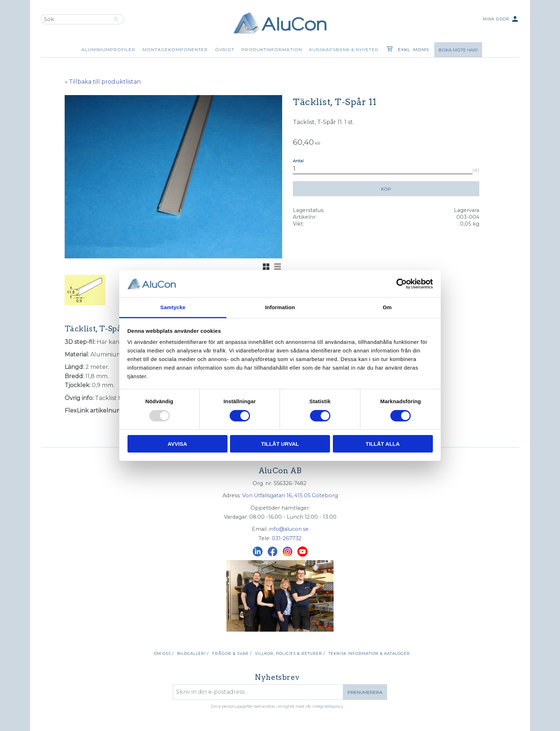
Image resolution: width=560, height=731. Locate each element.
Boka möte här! (458, 50)
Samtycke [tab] (173, 307)
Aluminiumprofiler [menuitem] (108, 50)
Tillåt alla (383, 444)
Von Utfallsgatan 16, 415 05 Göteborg (290, 495)
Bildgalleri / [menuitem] (193, 654)
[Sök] (116, 19)
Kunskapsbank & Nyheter (344, 50)
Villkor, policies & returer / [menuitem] (290, 654)
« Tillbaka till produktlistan (103, 82)
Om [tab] (387, 307)
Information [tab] (280, 307)
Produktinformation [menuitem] (272, 50)
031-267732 (287, 538)
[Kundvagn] (388, 50)
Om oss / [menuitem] (164, 654)
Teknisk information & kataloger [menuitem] (369, 654)
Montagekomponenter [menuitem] (175, 50)
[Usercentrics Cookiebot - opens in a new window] (402, 284)
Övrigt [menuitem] (225, 50)
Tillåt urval (280, 444)
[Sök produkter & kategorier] (75, 19)
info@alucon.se (289, 529)
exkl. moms (413, 50)
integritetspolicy (328, 706)
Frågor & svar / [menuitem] (232, 654)
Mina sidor (501, 19)
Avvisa (177, 444)
